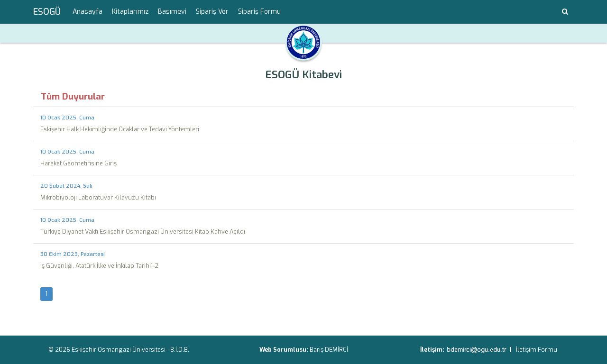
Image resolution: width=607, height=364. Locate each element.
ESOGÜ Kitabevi (303, 75)
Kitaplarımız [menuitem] (130, 12)
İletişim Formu (537, 350)
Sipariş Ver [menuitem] (212, 12)
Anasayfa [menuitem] (87, 12)
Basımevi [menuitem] (172, 12)
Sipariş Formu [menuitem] (259, 12)
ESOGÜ (47, 12)
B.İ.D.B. (180, 350)
